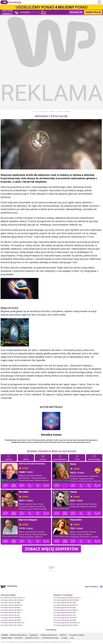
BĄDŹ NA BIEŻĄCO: (94, 587)
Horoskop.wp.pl (42, 111)
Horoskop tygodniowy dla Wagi (65, 620)
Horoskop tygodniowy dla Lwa (64, 615)
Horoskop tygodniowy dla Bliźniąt (66, 610)
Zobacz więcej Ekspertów (51, 549)
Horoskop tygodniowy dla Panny (65, 618)
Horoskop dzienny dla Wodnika (12, 600)
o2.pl (72, 638)
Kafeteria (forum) (32, 638)
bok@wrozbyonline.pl (18, 635)
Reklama (63, 635)
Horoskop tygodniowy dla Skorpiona (67, 623)
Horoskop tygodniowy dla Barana (66, 605)
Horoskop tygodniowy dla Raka (65, 613)
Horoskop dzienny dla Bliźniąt (11, 610)
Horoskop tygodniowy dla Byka (65, 608)
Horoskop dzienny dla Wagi (11, 620)
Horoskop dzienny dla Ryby (10, 603)
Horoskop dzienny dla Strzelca (12, 625)
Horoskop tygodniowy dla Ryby (65, 603)
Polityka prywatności (49, 635)
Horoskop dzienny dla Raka (10, 613)
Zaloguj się (76, 12)
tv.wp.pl (64, 638)
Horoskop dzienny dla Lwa (10, 615)
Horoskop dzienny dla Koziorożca (13, 598)
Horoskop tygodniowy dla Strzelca (66, 625)
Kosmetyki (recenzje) (50, 638)
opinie (25, 468)
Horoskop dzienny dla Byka (10, 608)
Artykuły (52, 111)
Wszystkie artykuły (77, 635)
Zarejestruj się (93, 12)
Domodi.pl (18, 638)
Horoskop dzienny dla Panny (11, 618)
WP (34, 111)
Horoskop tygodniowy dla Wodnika (66, 600)
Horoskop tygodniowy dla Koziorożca (67, 598)
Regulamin (34, 635)
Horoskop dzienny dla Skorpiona (12, 623)
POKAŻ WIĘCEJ (52, 630)
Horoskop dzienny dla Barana (11, 605)
